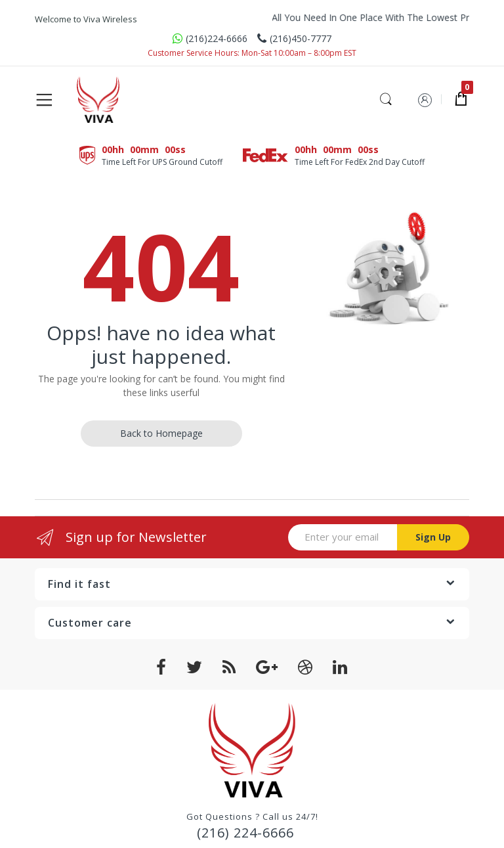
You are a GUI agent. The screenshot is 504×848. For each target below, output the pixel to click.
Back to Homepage (161, 433)
